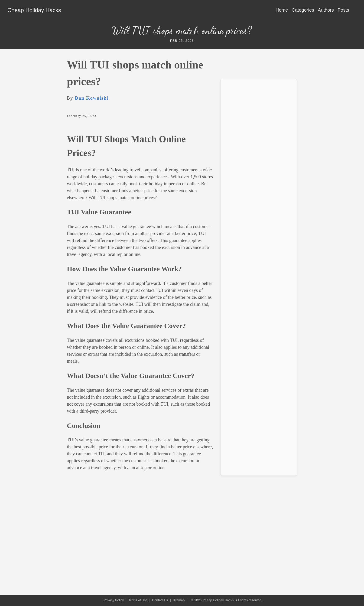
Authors (326, 10)
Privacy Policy (114, 600)
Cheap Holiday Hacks (34, 10)
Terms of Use (138, 600)
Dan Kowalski (92, 98)
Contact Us (160, 600)
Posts (343, 10)
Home (282, 10)
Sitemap (179, 600)
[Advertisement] (259, 152)
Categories (303, 10)
